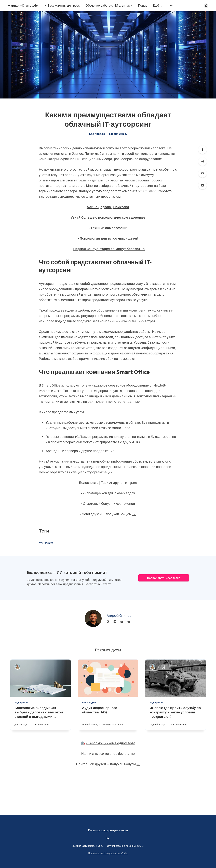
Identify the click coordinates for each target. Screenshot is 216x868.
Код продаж (97, 134)
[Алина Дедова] (17, 667)
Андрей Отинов (119, 616)
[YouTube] (202, 173)
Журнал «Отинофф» (23, 5)
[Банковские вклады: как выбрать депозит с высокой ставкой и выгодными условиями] (40, 718)
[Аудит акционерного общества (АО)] (108, 718)
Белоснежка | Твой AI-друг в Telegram (108, 483)
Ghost (140, 846)
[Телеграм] (202, 162)
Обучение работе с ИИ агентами (109, 5)
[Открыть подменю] (172, 6)
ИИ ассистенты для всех (62, 5)
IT (134, 186)
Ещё (158, 6)
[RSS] (108, 839)
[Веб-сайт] (108, 622)
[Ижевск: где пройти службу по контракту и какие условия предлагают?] (175, 718)
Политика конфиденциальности (108, 830)
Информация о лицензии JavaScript (108, 853)
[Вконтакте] (202, 185)
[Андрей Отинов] (93, 618)
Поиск (142, 5)
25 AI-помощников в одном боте (111, 743)
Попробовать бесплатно (164, 578)
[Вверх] (202, 150)
